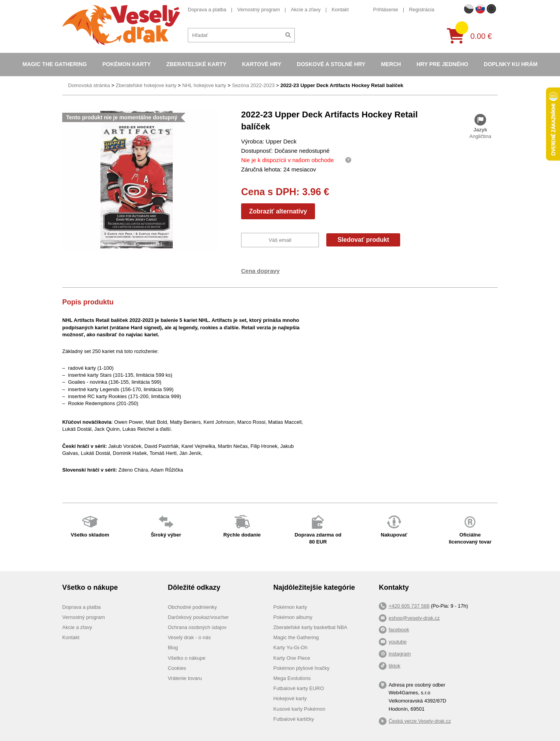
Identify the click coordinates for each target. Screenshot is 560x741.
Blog (173, 648)
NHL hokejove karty (204, 85)
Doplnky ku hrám (511, 64)
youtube (397, 642)
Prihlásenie (385, 10)
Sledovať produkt (363, 240)
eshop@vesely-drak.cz (414, 618)
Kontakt (340, 10)
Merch (391, 64)
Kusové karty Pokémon (299, 709)
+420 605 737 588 (409, 606)
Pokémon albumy (293, 617)
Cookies (177, 668)
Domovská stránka (89, 85)
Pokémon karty (126, 64)
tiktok (394, 666)
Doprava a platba (207, 10)
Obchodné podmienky (192, 607)
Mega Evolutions (292, 678)
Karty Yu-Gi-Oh (290, 648)
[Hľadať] (288, 35)
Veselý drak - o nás (189, 637)
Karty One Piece (292, 658)
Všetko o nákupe (186, 658)
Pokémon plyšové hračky (302, 668)
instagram (400, 654)
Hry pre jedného (442, 64)
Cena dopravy (260, 271)
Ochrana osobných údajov (197, 627)
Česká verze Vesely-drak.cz (420, 721)
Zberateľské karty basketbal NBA (310, 627)
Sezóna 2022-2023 (253, 85)
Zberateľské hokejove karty (146, 85)
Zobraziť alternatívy (278, 211)
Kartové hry (262, 64)
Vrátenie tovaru (185, 678)
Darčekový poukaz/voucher (198, 617)
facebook (399, 630)
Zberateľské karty (197, 64)
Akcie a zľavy (306, 10)
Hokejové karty (290, 698)
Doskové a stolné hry (331, 64)
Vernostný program (259, 10)
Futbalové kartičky (294, 719)
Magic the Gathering (55, 64)
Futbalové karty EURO (299, 688)
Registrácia (422, 10)
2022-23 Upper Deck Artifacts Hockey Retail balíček (342, 85)
